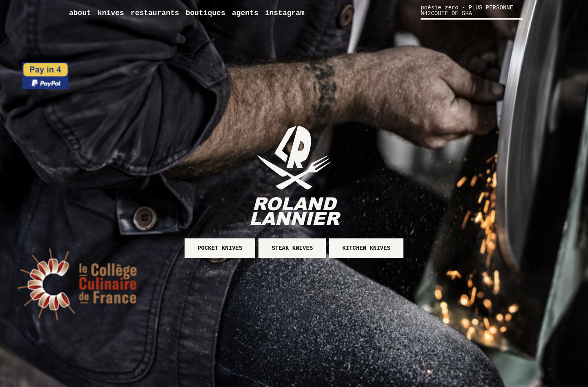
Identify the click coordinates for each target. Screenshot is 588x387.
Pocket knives (220, 248)
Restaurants (155, 13)
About (80, 13)
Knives (111, 13)
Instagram (285, 13)
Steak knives (292, 248)
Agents (245, 13)
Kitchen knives (366, 248)
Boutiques (206, 13)
